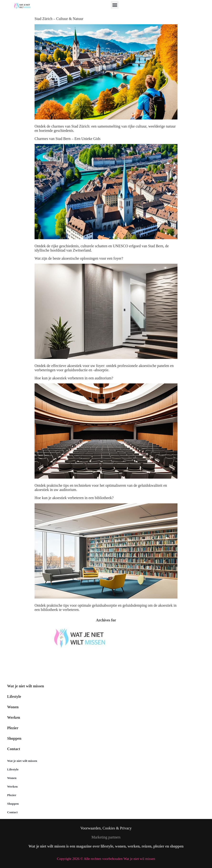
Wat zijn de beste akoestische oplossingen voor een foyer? (79, 258)
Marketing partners (106, 837)
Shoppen (14, 738)
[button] (115, 5)
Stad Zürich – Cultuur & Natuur (59, 19)
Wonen (13, 707)
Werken (14, 717)
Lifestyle (14, 697)
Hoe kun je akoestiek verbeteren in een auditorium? (74, 378)
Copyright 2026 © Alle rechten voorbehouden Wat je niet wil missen (106, 859)
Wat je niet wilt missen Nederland (28, 665)
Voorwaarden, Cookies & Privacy (106, 828)
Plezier (13, 728)
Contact (14, 749)
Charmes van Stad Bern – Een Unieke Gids (68, 139)
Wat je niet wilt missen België (25, 656)
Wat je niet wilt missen (26, 686)
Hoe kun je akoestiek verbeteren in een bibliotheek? (74, 498)
